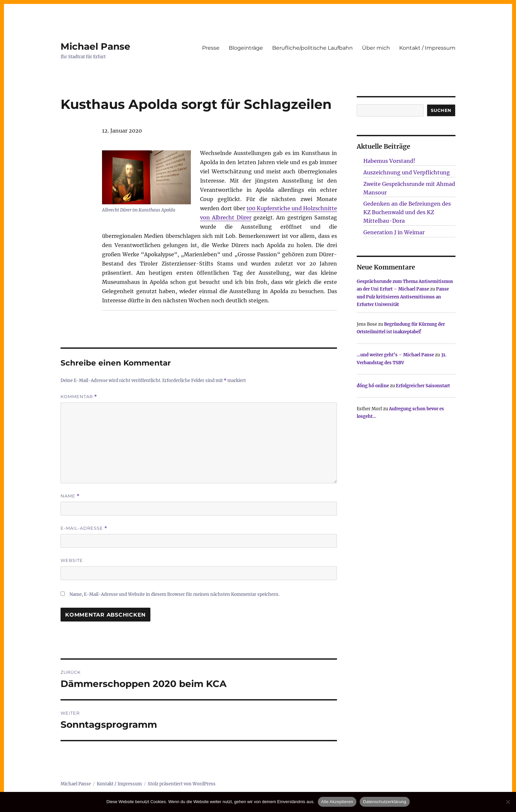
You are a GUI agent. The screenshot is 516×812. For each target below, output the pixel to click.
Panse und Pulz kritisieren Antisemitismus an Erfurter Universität (403, 297)
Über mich (376, 48)
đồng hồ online (373, 386)
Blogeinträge (246, 48)
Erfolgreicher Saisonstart (423, 386)
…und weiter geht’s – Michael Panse (395, 355)
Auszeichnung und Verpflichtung (407, 172)
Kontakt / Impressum (427, 48)
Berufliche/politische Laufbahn (312, 48)
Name (70, 496)
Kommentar (79, 397)
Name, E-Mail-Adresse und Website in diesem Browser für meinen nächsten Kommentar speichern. (174, 594)
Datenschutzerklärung (385, 802)
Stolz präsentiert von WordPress (182, 784)
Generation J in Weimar (394, 232)
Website (72, 560)
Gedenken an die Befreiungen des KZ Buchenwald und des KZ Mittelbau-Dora (407, 212)
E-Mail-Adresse (84, 528)
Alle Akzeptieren (337, 802)
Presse (211, 48)
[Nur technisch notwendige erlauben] (508, 802)
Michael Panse (95, 46)
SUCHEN (441, 110)
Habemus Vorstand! (389, 161)
